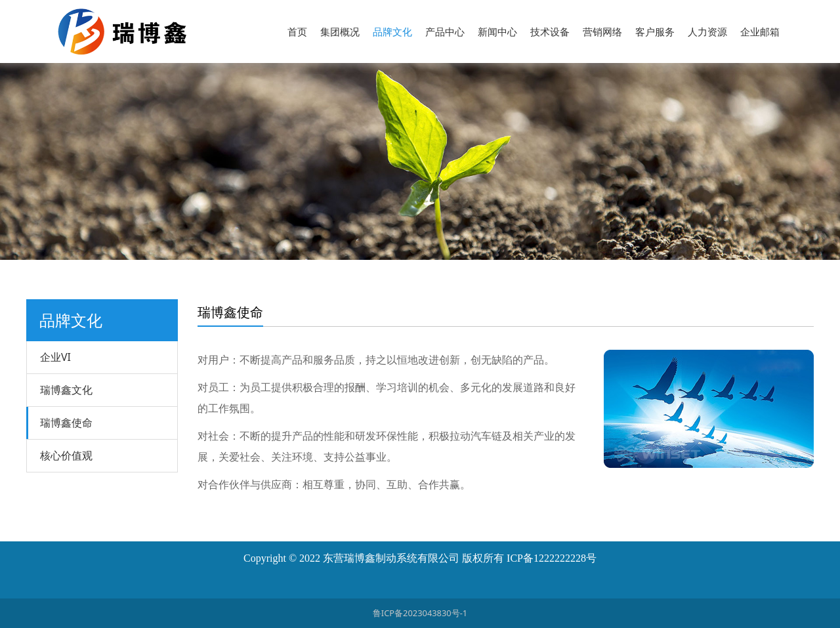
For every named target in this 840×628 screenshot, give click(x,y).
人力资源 (707, 31)
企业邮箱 (760, 31)
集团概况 (340, 31)
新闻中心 (497, 31)
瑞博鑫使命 (66, 423)
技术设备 (550, 31)
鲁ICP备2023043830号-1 (420, 613)
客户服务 (655, 31)
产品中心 (445, 31)
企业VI (55, 357)
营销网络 (602, 31)
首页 (297, 31)
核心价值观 (66, 455)
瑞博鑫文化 (66, 390)
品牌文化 (392, 31)
